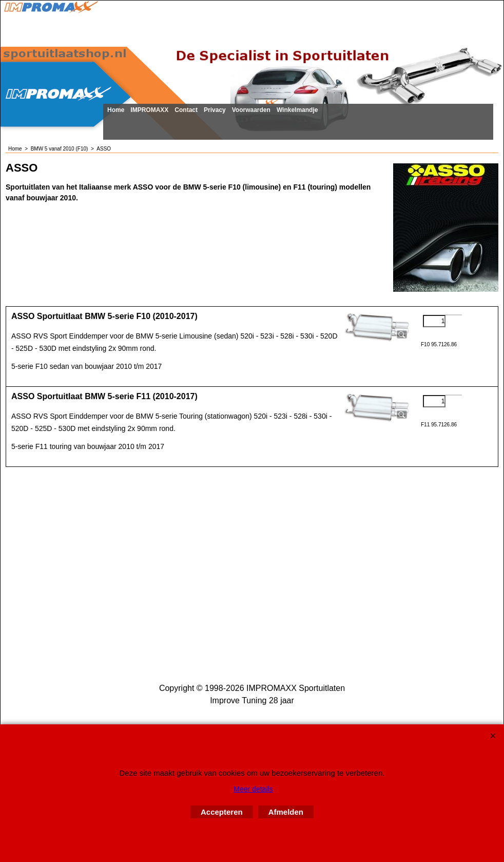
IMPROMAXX (149, 110)
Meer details (253, 789)
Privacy (215, 110)
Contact (186, 110)
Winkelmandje (297, 110)
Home (116, 110)
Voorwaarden (251, 110)
